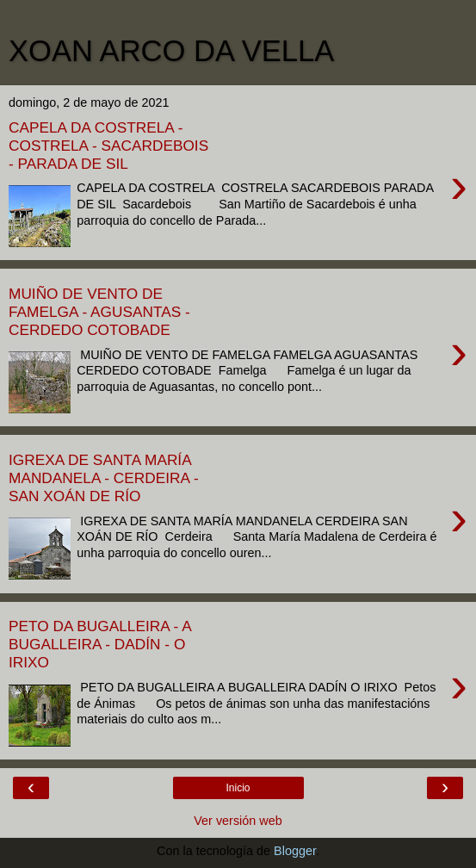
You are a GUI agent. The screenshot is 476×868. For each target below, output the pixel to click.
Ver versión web (238, 821)
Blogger (295, 851)
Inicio (238, 788)
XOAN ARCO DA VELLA (171, 51)
